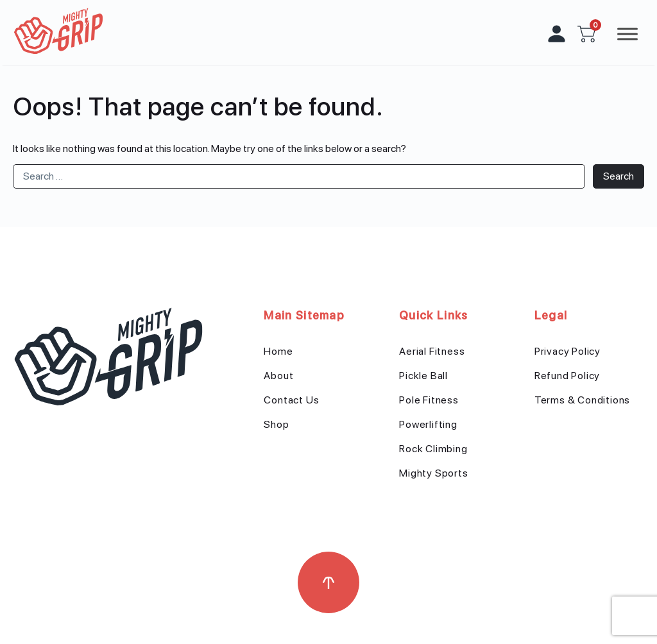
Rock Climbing (433, 449)
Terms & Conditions (582, 400)
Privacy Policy (567, 351)
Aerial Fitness (432, 351)
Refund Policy (567, 376)
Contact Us (291, 400)
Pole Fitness (429, 400)
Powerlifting (428, 424)
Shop (276, 424)
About (278, 376)
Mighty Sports (433, 473)
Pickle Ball (423, 376)
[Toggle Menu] (627, 34)
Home (278, 351)
